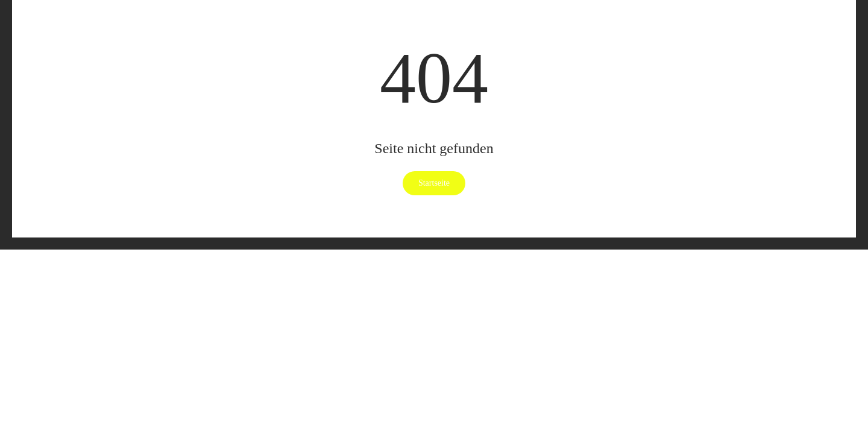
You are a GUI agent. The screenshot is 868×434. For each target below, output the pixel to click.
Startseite (434, 183)
